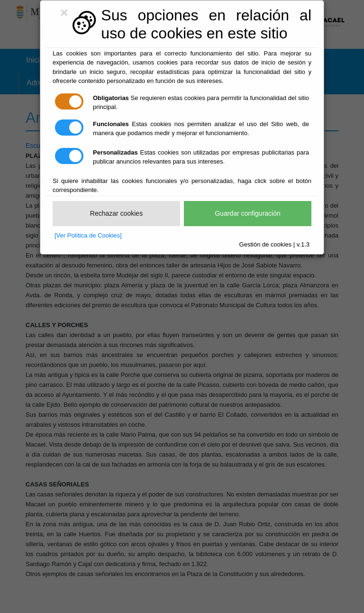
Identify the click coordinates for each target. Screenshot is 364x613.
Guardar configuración (248, 213)
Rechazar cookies (116, 213)
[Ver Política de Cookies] (88, 235)
